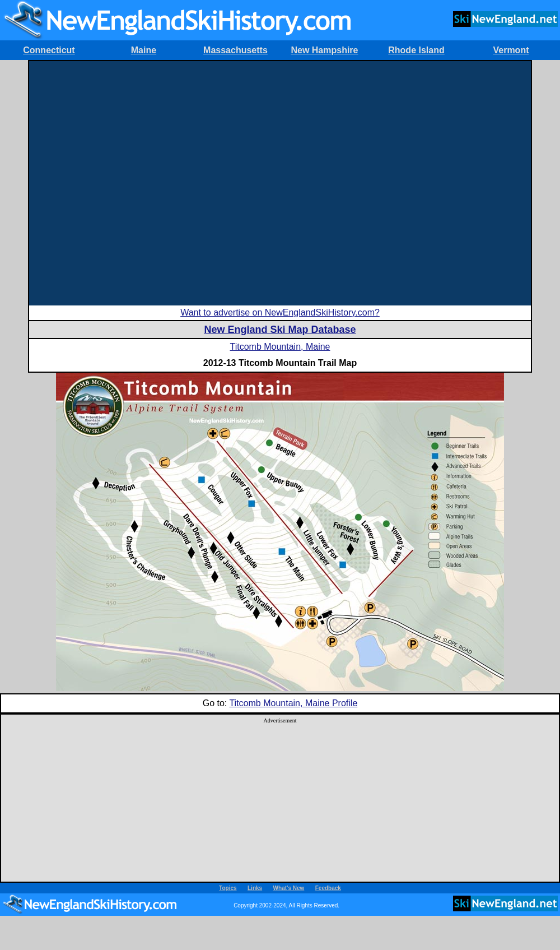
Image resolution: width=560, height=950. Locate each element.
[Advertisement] (121, 182)
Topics (228, 888)
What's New (289, 888)
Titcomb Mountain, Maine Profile (293, 703)
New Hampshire (324, 50)
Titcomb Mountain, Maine (280, 347)
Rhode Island (416, 50)
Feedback (328, 888)
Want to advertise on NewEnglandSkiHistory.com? (280, 312)
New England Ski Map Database (280, 330)
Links (255, 888)
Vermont (511, 50)
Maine (144, 50)
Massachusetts (235, 50)
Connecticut (49, 50)
